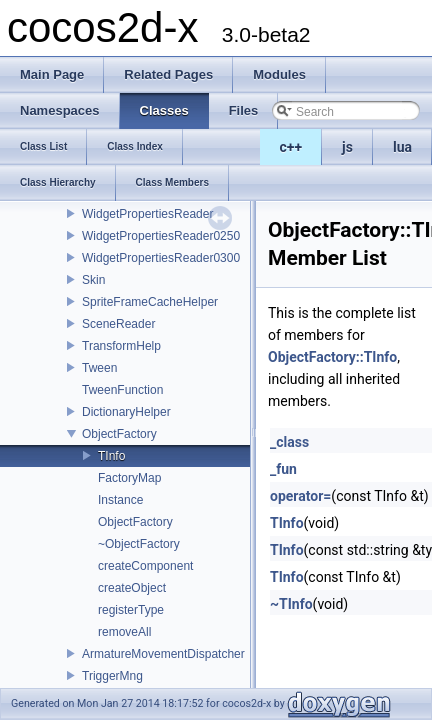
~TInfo (291, 604)
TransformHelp (121, 346)
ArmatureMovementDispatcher (163, 654)
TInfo (111, 456)
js (347, 147)
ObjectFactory (119, 434)
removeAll (124, 632)
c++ (291, 147)
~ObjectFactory (139, 544)
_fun (283, 469)
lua (402, 147)
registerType (131, 610)
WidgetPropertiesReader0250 (161, 236)
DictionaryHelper (126, 412)
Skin (93, 280)
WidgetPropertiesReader (147, 214)
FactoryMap (129, 478)
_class (289, 442)
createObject (132, 588)
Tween (99, 368)
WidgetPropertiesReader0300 (161, 258)
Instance (120, 500)
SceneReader (118, 324)
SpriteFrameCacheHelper (150, 302)
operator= (300, 496)
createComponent (145, 566)
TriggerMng (112, 676)
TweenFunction (122, 390)
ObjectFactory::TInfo (332, 357)
